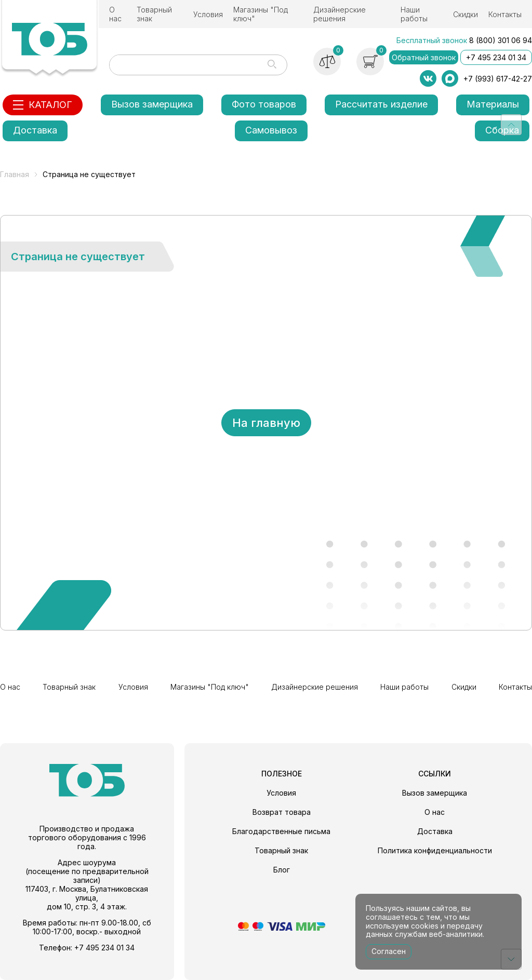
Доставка (35, 130)
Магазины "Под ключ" (261, 14)
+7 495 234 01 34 (496, 57)
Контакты (505, 14)
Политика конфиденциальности (435, 850)
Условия (208, 14)
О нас (115, 14)
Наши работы (414, 14)
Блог (282, 870)
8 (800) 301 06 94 (501, 40)
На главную (266, 423)
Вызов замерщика (152, 104)
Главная (15, 174)
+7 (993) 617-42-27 (498, 79)
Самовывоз (271, 130)
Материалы (493, 104)
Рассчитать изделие (381, 104)
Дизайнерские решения (340, 14)
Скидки (465, 14)
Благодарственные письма (281, 831)
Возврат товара (282, 812)
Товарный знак (154, 14)
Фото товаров (264, 104)
